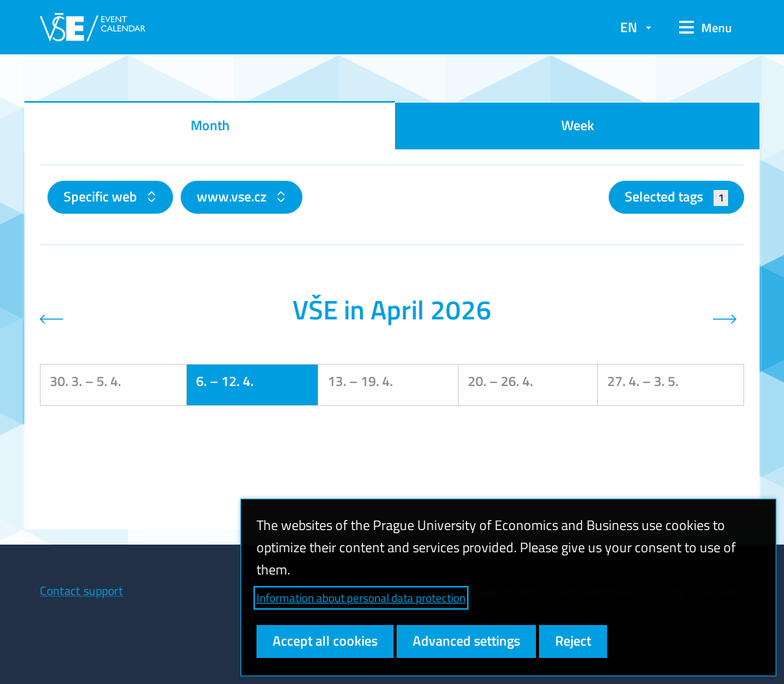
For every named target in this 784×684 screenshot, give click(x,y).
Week (578, 125)
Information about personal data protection (361, 598)
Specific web (102, 196)
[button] (706, 28)
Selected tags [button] (676, 196)
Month (210, 125)
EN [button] (629, 27)
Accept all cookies (325, 641)
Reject (573, 641)
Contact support (82, 591)
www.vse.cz (233, 196)
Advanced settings (466, 641)
